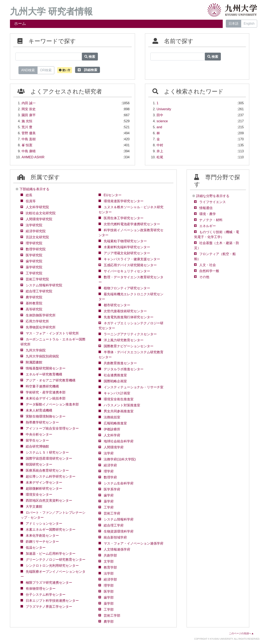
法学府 (109, 453)
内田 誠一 (29, 103)
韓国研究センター (39, 464)
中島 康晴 (29, 151)
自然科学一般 (209, 271)
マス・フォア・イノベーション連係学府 (134, 543)
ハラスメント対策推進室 (122, 405)
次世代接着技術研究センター (125, 311)
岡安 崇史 (29, 109)
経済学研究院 (36, 231)
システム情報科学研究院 (44, 285)
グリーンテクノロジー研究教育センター (56, 560)
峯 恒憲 (27, 145)
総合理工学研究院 (39, 291)
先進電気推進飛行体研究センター (129, 317)
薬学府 (109, 501)
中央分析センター (39, 434)
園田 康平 (29, 115)
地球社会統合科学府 (119, 441)
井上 (160, 151)
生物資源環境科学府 (119, 531)
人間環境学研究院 (39, 219)
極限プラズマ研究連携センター (49, 583)
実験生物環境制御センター (46, 416)
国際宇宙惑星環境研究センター (49, 458)
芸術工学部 (112, 616)
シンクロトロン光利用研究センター (52, 566)
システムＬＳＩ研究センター (47, 452)
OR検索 (46, 70)
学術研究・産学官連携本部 (46, 392)
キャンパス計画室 (117, 393)
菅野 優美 (29, 133)
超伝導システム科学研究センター (51, 476)
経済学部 (110, 579)
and (159, 127)
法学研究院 (34, 225)
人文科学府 (112, 435)
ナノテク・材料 (211, 220)
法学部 (109, 573)
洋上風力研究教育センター (124, 340)
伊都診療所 (112, 429)
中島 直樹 (29, 139)
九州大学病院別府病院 (42, 356)
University (164, 109)
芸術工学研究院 (37, 279)
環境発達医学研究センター (124, 201)
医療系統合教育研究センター (47, 470)
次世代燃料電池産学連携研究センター (132, 224)
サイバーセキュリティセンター (127, 271)
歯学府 (109, 495)
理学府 (109, 471)
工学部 (109, 609)
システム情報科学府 (119, 519)
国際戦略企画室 (115, 381)
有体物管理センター (41, 589)
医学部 (109, 591)
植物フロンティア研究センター (127, 288)
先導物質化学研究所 (41, 327)
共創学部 (110, 555)
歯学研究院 (34, 261)
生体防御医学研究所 (41, 315)
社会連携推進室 (115, 375)
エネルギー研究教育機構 (44, 374)
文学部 (109, 561)
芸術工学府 (112, 513)
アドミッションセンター (44, 524)
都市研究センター (117, 305)
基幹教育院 (34, 303)
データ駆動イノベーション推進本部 (52, 404)
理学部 (109, 585)
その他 (204, 277)
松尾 (160, 157)
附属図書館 (34, 362)
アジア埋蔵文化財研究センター (127, 253)
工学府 (109, 507)
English (249, 24)
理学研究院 (34, 243)
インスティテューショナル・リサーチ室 (134, 387)
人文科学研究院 (37, 207)
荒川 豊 (27, 127)
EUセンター (113, 195)
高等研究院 (34, 309)
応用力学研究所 (37, 321)
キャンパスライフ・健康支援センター (132, 259)
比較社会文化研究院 (41, 213)
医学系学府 (112, 489)
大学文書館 (34, 507)
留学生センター (37, 440)
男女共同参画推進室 (119, 411)
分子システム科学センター (46, 595)
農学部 (109, 622)
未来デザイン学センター (44, 482)
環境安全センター (39, 494)
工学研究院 (34, 273)
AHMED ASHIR (33, 157)
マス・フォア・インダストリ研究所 (52, 333)
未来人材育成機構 (39, 410)
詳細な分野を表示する (213, 196)
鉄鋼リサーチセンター (42, 542)
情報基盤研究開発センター (46, 368)
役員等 (31, 201)
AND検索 (28, 70)
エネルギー (208, 226)
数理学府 (110, 477)
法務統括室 (112, 417)
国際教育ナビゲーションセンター (129, 346)
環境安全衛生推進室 (119, 399)
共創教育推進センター (120, 363)
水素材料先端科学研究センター (127, 247)
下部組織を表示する (34, 189)
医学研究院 (34, 255)
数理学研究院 (36, 249)
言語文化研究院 (37, 237)
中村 (160, 145)
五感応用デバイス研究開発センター (130, 265)
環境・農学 (208, 214)
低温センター (36, 548)
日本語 (234, 24)
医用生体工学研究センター (124, 218)
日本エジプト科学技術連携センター (52, 601)
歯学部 (109, 597)
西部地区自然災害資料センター (49, 501)
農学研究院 (34, 297)
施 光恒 (27, 121)
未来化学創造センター (42, 536)
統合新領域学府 (115, 537)
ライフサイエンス (213, 202)
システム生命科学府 (119, 483)
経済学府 (110, 465)
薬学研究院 (34, 267)
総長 (29, 195)
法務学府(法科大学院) (120, 459)
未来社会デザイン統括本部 (46, 398)
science (162, 121)
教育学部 (110, 567)
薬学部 (109, 603)
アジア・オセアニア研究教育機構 (51, 380)
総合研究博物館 (37, 446)
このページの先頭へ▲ (241, 633)
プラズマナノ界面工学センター (49, 607)
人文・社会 (208, 265)
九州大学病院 (36, 350)
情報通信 (206, 208)
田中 (160, 115)
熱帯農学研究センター (42, 422)
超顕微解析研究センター (44, 488)
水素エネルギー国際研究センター (51, 530)
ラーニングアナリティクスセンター (130, 334)
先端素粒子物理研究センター (125, 241)
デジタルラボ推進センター (124, 369)
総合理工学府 (114, 525)
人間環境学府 (114, 447)
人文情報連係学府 (117, 549)
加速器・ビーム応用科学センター (51, 554)
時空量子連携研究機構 (42, 386)
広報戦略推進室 (115, 423)
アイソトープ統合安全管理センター (52, 428)
